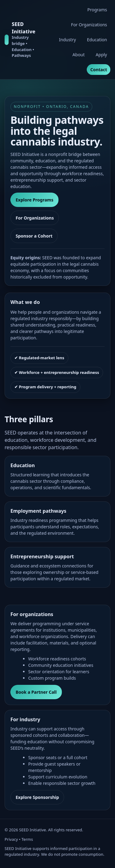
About (79, 55)
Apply (101, 55)
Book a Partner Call (36, 692)
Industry (67, 40)
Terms (27, 839)
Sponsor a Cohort (34, 236)
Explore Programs (34, 200)
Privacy (11, 839)
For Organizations (89, 25)
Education (97, 40)
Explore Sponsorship (37, 797)
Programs (97, 10)
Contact (99, 70)
